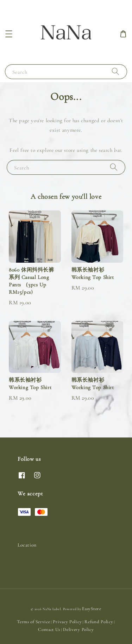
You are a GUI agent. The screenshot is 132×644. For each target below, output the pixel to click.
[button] (9, 34)
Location (27, 545)
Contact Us (49, 630)
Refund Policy (99, 622)
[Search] (115, 71)
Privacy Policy (67, 622)
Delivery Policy (78, 630)
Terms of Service (33, 622)
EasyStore (92, 609)
